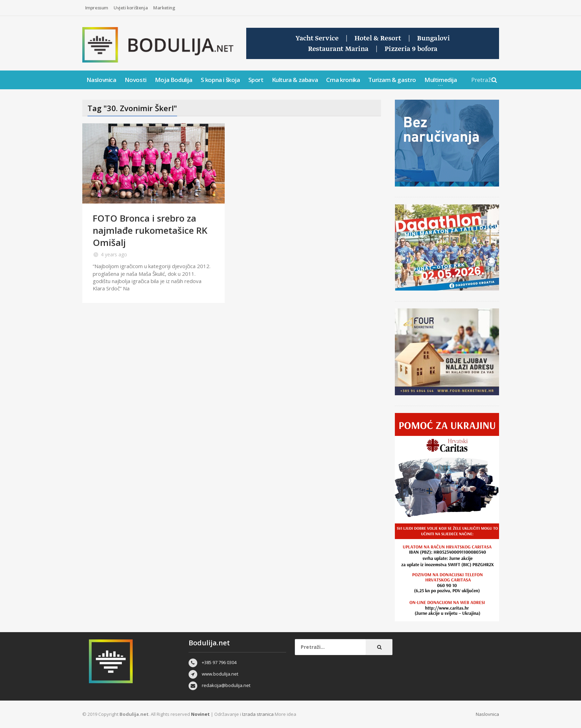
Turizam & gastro (392, 80)
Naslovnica (101, 80)
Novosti (136, 80)
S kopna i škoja (220, 80)
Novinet (200, 714)
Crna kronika (343, 80)
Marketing (164, 8)
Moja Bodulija (174, 80)
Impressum (97, 8)
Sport (256, 80)
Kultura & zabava (295, 80)
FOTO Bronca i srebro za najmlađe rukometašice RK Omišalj (150, 230)
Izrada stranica (258, 714)
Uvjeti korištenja (131, 8)
